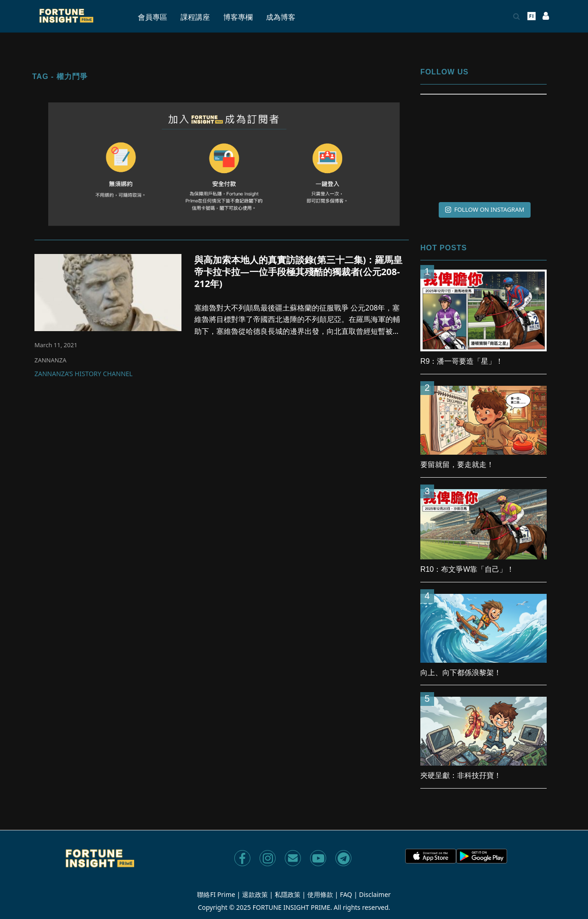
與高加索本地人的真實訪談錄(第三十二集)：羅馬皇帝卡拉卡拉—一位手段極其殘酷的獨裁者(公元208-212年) (299, 272)
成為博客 (281, 17)
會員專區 (153, 17)
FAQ (346, 894)
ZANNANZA (50, 360)
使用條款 (320, 894)
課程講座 (195, 17)
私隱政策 (288, 894)
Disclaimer (375, 894)
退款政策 (255, 894)
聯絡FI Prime (216, 894)
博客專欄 (238, 17)
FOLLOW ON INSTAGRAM (485, 209)
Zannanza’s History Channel (84, 374)
